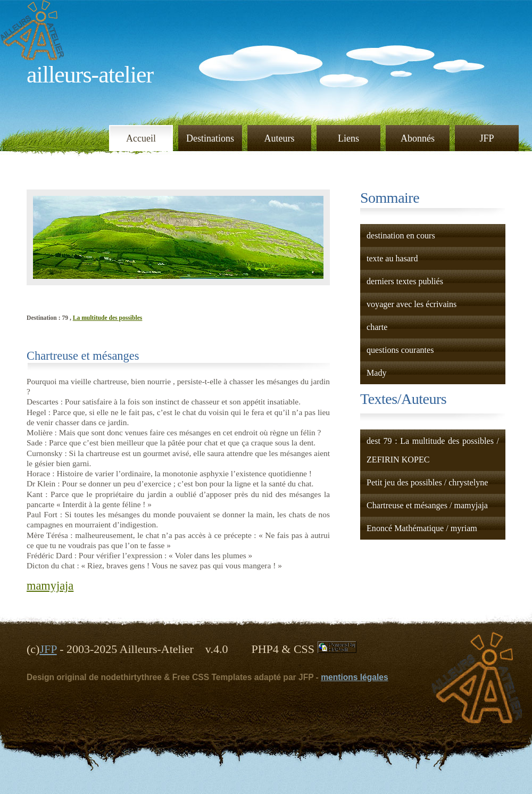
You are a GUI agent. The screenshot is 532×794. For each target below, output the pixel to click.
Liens (348, 138)
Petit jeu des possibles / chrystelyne (427, 482)
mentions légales (355, 677)
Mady (377, 373)
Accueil (141, 138)
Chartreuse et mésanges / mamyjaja (427, 505)
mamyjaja (50, 586)
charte (377, 327)
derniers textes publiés (405, 281)
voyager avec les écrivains (412, 304)
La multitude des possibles (108, 318)
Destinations (210, 138)
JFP (487, 138)
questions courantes (400, 350)
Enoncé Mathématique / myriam (422, 528)
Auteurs (280, 138)
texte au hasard (392, 258)
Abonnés (418, 138)
